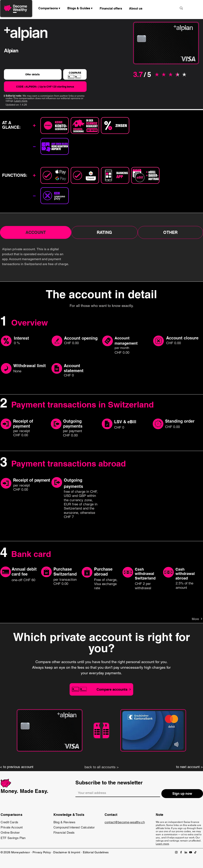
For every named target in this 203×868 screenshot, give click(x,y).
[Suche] (160, 8)
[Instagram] (176, 852)
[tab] (36, 232)
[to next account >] (184, 767)
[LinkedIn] (186, 852)
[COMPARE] (75, 74)
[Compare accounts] (101, 689)
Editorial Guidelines (96, 852)
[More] (188, 619)
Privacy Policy (42, 852)
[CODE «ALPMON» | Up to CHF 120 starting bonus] (45, 87)
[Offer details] (33, 74)
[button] (80, 8)
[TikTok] (195, 852)
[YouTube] (191, 852)
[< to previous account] (18, 767)
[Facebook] (181, 852)
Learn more (21, 101)
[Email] (117, 793)
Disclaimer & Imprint (67, 852)
